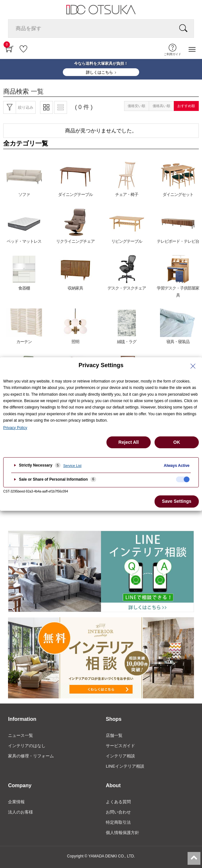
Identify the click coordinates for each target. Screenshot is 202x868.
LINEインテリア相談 (125, 766)
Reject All (128, 442)
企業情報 (16, 802)
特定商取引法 (118, 822)
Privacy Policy (15, 428)
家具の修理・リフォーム (31, 756)
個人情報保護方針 (122, 833)
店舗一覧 (114, 735)
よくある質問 (118, 802)
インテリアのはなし (27, 746)
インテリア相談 (120, 756)
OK (177, 442)
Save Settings (177, 501)
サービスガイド (120, 746)
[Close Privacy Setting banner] (193, 366)
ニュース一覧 (21, 735)
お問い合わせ (118, 812)
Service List (72, 466)
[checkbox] (183, 479)
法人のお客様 (21, 812)
